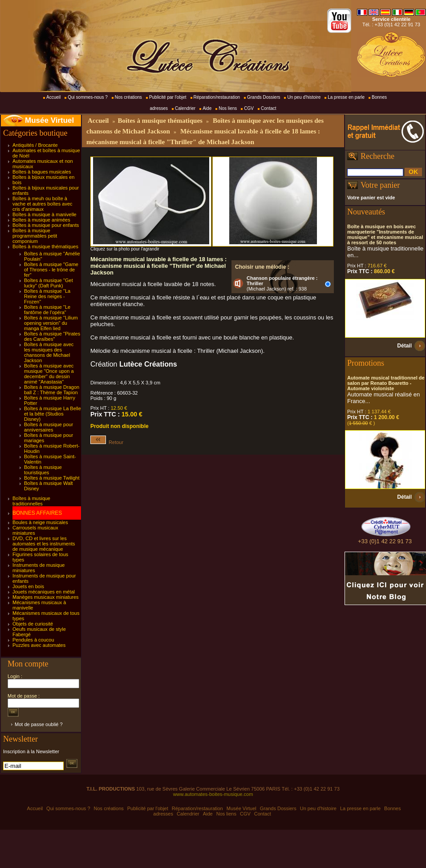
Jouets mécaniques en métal (44, 592)
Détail (404, 346)
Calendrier (185, 108)
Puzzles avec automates (39, 645)
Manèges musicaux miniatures (46, 597)
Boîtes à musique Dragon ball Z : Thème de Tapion (52, 390)
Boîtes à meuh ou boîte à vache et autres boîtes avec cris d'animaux (43, 204)
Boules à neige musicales (40, 522)
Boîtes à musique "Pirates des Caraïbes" (52, 336)
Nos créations (128, 97)
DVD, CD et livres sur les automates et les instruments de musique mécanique (44, 544)
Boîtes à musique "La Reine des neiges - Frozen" (47, 296)
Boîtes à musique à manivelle (45, 214)
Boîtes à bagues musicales (42, 172)
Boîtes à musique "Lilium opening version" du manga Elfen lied (51, 323)
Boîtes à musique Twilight (52, 478)
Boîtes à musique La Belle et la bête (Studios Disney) (53, 414)
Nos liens (228, 108)
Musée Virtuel (49, 120)
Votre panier (380, 185)
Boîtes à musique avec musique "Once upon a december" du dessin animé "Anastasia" (49, 374)
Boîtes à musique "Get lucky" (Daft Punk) (49, 283)
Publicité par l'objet (168, 97)
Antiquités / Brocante (35, 145)
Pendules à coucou (33, 640)
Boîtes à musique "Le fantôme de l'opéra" (47, 310)
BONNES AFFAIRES (37, 513)
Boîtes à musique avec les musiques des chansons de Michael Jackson (49, 352)
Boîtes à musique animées (41, 220)
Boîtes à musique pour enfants (46, 225)
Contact (268, 108)
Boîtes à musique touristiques (43, 470)
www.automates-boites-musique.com (213, 794)
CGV (249, 108)
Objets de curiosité (33, 624)
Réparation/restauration (217, 97)
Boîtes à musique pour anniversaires (49, 427)
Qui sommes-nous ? (87, 97)
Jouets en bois (28, 586)
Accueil (53, 97)
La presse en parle (346, 97)
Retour (107, 442)
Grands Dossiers (264, 97)
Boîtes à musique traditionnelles (31, 501)
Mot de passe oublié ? (39, 724)
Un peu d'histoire (304, 97)
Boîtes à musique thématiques (45, 246)
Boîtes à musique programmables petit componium (35, 236)
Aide (207, 108)
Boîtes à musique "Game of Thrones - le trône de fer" (51, 270)
